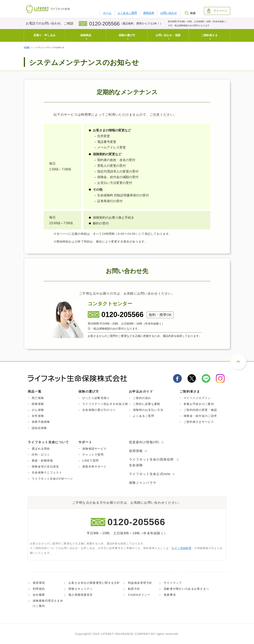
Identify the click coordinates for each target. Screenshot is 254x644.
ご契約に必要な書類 (147, 404)
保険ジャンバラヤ (143, 483)
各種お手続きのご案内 (199, 404)
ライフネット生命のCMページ (52, 479)
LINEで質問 (90, 461)
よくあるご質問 (127, 13)
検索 (190, 13)
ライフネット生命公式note (150, 474)
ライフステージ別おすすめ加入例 (105, 404)
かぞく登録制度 (182, 548)
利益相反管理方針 (140, 583)
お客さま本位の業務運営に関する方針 (94, 583)
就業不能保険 (41, 422)
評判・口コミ (41, 455)
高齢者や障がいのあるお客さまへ (186, 589)
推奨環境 (39, 583)
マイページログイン (197, 398)
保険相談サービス (94, 449)
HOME (27, 47)
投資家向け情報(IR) (144, 442)
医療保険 (38, 404)
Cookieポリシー (139, 595)
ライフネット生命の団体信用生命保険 (151, 462)
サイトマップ (173, 583)
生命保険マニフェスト (47, 472)
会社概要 (39, 595)
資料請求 (149, 13)
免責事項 (170, 595)
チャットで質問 (93, 455)
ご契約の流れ (142, 398)
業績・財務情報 (42, 461)
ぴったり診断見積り (96, 398)
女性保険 (38, 416)
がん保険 (38, 410)
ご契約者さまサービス (199, 422)
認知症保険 (39, 428)
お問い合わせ (169, 13)
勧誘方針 (134, 589)
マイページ (217, 11)
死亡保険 (38, 398)
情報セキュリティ (81, 589)
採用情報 (136, 451)
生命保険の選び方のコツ (99, 410)
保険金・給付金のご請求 (200, 416)
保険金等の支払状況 (45, 467)
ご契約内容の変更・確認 (200, 410)
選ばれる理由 (41, 449)
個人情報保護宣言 (81, 595)
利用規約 (39, 589)
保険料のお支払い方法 (148, 410)
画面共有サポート (94, 467)
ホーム (107, 13)
